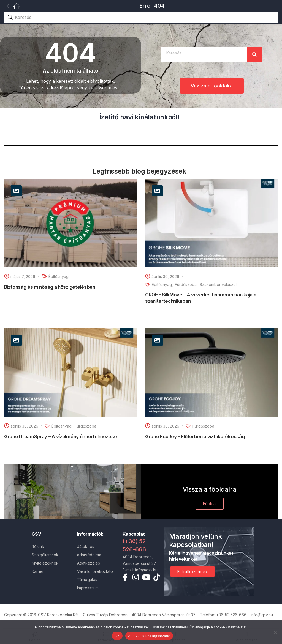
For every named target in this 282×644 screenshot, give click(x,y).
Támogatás (87, 580)
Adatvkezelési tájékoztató (149, 636)
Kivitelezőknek (45, 563)
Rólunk (38, 547)
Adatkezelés (89, 563)
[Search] (254, 54)
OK (117, 636)
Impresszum (88, 588)
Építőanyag (59, 276)
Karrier (38, 571)
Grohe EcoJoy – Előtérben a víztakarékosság (195, 437)
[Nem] (275, 632)
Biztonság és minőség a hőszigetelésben (50, 287)
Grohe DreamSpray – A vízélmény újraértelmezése (60, 437)
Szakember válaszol (218, 284)
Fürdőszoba (186, 284)
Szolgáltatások (45, 555)
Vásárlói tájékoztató (95, 571)
